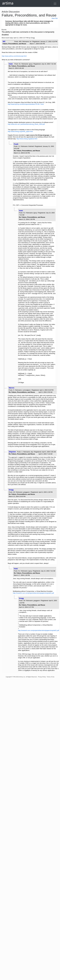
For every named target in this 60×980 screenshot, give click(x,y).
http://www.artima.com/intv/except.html (14, 56)
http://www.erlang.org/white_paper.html (20, 131)
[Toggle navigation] (55, 4)
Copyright (8, 677)
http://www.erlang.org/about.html (27, 139)
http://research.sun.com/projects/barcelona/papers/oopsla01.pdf (33, 593)
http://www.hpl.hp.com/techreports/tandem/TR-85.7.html (26, 104)
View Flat (54, 18)
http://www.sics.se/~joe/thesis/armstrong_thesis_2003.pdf (26, 124)
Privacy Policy (42, 677)
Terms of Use (51, 677)
